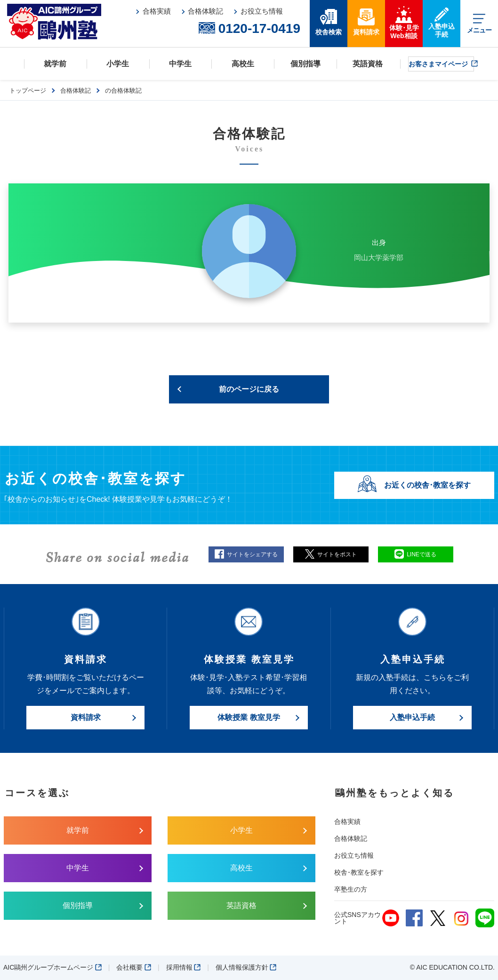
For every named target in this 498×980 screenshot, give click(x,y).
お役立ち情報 (354, 855)
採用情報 (184, 967)
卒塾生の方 (351, 889)
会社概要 (134, 967)
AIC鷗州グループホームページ (52, 967)
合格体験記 (351, 838)
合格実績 (347, 822)
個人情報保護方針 (246, 967)
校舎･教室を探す (359, 872)
